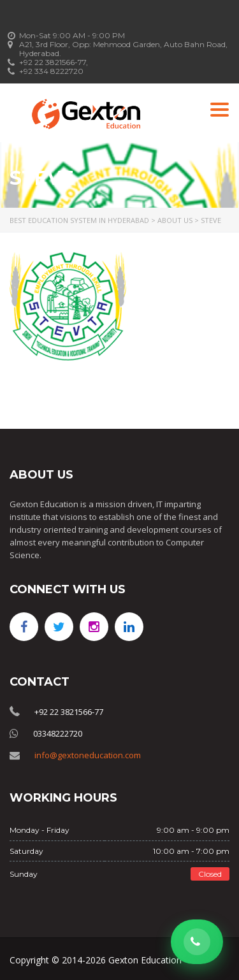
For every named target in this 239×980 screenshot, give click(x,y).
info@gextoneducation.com (88, 755)
